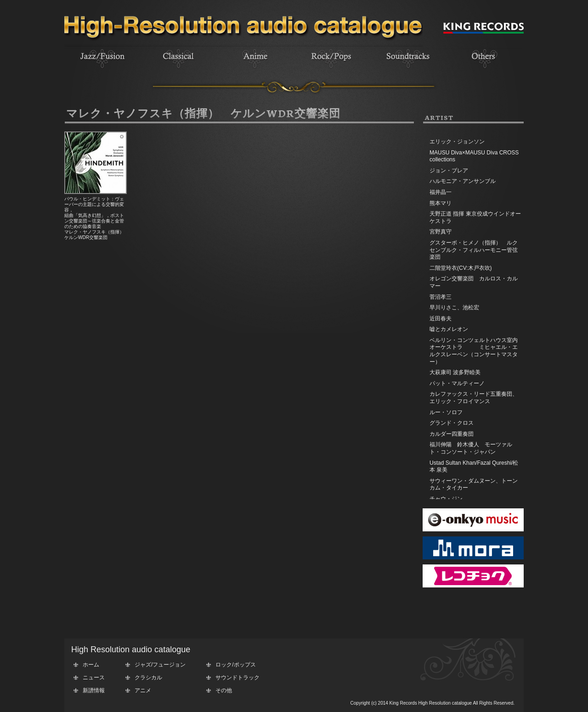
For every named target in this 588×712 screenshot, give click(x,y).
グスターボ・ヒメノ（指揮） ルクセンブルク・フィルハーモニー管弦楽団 (474, 250)
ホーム (91, 665)
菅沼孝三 (441, 297)
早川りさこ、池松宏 (454, 308)
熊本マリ (441, 203)
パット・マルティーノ (457, 383)
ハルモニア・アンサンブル (463, 181)
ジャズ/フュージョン (160, 665)
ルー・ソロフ (446, 412)
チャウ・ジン (446, 499)
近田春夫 (441, 319)
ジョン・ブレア (449, 171)
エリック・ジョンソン (457, 142)
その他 (224, 690)
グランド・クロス (452, 423)
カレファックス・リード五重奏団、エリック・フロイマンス (474, 398)
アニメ (143, 690)
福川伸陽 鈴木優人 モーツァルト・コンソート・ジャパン (471, 448)
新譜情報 (94, 690)
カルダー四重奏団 (452, 434)
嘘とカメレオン (449, 329)
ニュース (94, 678)
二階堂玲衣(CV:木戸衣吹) (461, 268)
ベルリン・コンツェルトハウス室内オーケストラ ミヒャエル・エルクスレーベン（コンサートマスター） (474, 351)
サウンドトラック (237, 678)
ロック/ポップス (235, 665)
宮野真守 (441, 232)
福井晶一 (441, 192)
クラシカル (148, 678)
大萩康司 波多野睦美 (455, 372)
